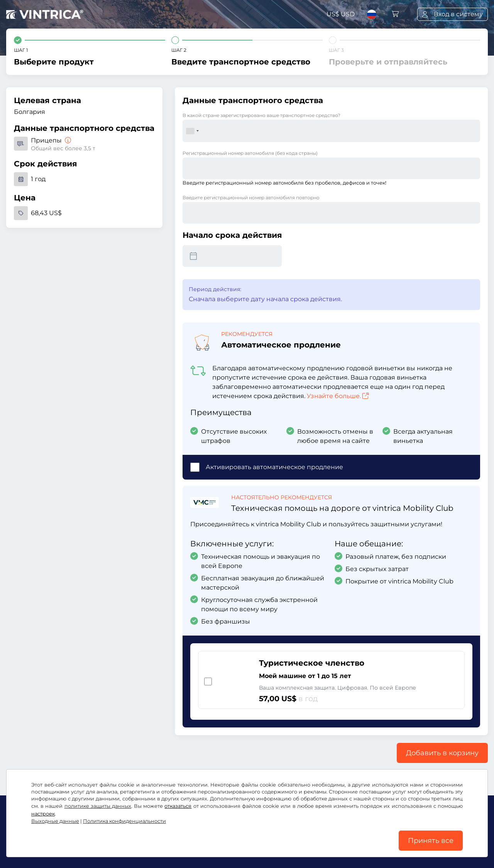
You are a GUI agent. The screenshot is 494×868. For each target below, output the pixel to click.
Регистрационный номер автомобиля (250, 153)
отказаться (178, 806)
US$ (341, 14)
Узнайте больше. (338, 396)
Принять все (431, 841)
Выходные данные (55, 821)
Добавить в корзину (442, 753)
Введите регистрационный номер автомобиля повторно (251, 198)
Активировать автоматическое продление (274, 467)
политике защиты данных (98, 806)
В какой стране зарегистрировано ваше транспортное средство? (261, 115)
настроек (43, 814)
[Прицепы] (67, 140)
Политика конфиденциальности (124, 821)
